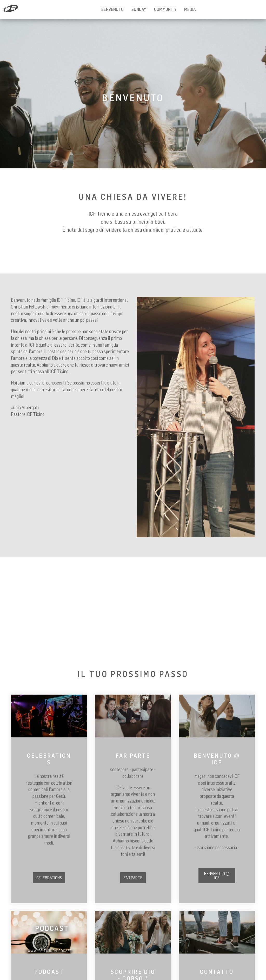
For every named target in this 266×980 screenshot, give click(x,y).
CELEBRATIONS (49, 878)
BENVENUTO (112, 9)
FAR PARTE (133, 878)
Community (165, 9)
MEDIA (190, 9)
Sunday (139, 9)
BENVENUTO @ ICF (217, 876)
